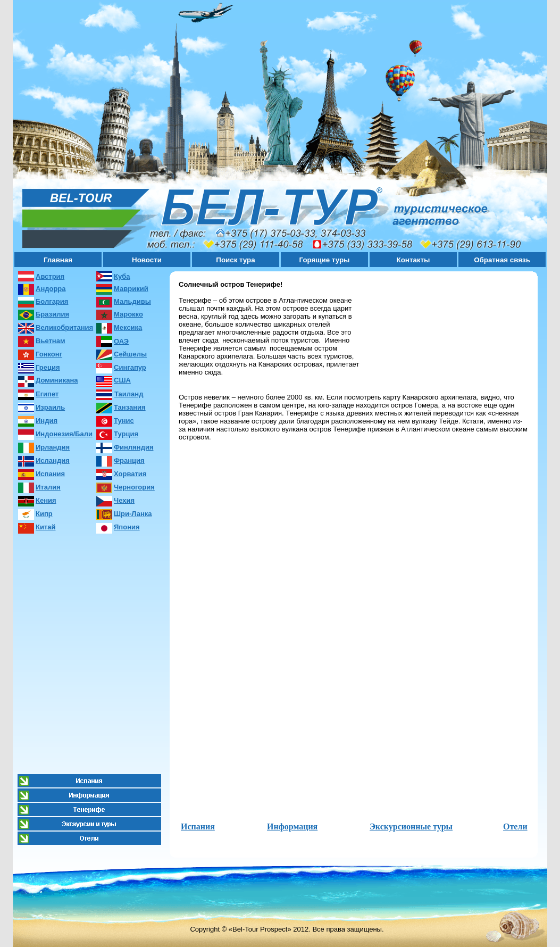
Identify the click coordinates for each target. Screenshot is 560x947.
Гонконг (49, 354)
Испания (198, 826)
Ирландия (53, 447)
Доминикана (57, 380)
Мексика (128, 327)
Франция (129, 460)
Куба (122, 276)
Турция (126, 434)
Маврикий (131, 289)
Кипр (44, 514)
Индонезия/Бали (64, 434)
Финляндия (133, 447)
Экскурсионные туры (411, 826)
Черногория (134, 487)
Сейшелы (130, 354)
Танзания (130, 407)
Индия (47, 421)
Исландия (53, 460)
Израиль (50, 407)
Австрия (50, 276)
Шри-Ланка (133, 514)
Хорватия (130, 474)
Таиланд (129, 394)
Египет (47, 394)
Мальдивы (132, 301)
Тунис (124, 421)
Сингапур (130, 367)
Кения (46, 500)
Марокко (128, 314)
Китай (46, 527)
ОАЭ (121, 341)
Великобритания (64, 327)
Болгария (52, 301)
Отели (515, 826)
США (122, 380)
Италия (48, 487)
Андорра (51, 289)
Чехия (124, 500)
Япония (127, 527)
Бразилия (52, 314)
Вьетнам (51, 341)
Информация (292, 826)
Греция (48, 367)
